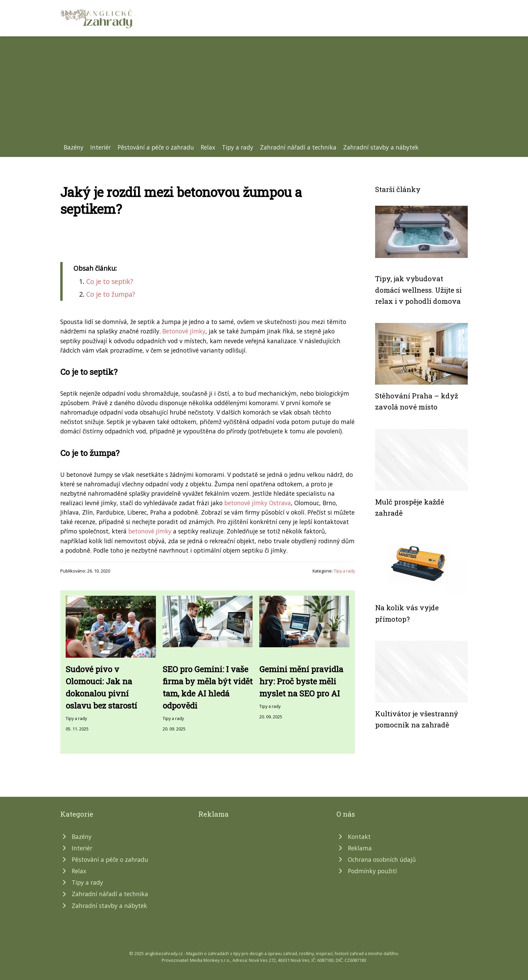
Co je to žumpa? (111, 294)
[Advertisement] (264, 92)
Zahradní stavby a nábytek (381, 147)
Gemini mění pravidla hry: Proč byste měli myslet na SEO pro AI (301, 681)
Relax (208, 147)
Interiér (101, 147)
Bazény (74, 147)
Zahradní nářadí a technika (298, 147)
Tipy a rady (238, 147)
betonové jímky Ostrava (258, 503)
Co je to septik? (110, 281)
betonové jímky (150, 531)
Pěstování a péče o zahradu (156, 147)
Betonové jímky (184, 331)
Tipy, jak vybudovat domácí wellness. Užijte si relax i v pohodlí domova (418, 290)
